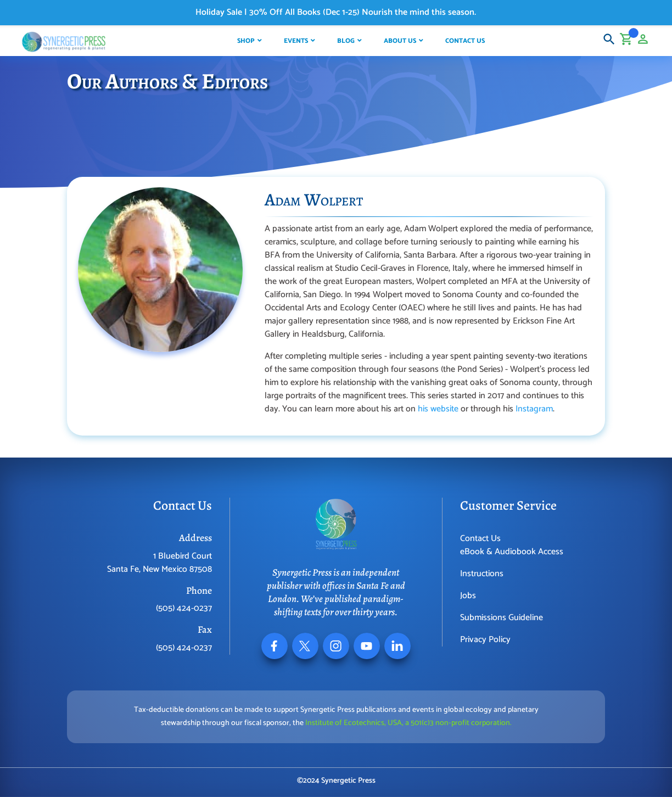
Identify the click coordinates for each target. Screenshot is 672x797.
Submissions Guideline (502, 618)
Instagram (534, 409)
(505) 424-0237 (184, 608)
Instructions (482, 574)
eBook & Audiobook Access (512, 552)
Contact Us (480, 539)
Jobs (468, 596)
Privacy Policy (485, 640)
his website (438, 409)
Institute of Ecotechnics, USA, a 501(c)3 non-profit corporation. (408, 723)
